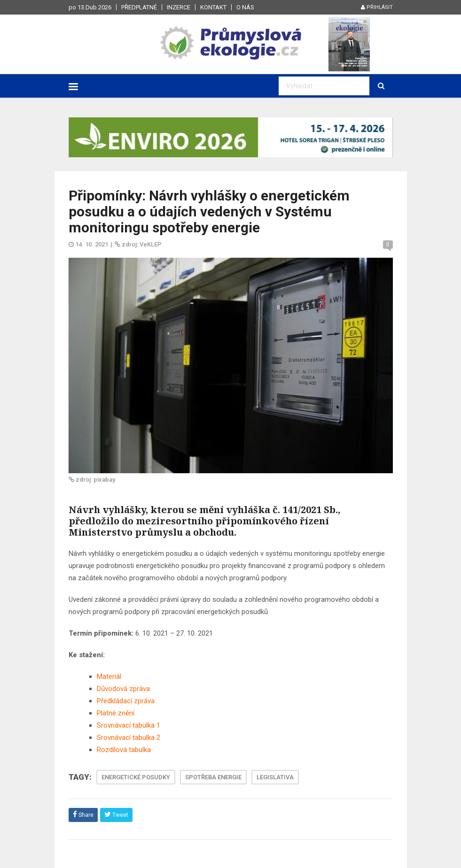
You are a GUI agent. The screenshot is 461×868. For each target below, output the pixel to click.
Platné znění (116, 713)
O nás (245, 7)
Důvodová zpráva (123, 689)
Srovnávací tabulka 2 (129, 737)
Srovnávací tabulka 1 (129, 725)
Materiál (109, 676)
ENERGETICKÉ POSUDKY (136, 777)
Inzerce (179, 7)
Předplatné (139, 7)
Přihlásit (377, 7)
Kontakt (213, 7)
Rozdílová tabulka (124, 750)
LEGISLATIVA (275, 777)
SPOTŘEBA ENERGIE (213, 777)
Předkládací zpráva (126, 701)
